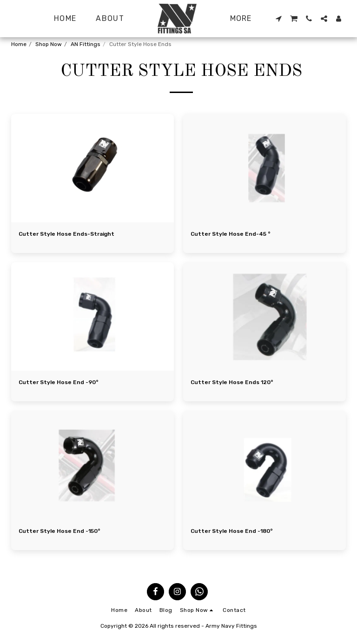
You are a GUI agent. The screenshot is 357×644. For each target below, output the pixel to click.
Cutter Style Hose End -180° (232, 531)
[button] (278, 19)
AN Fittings (86, 44)
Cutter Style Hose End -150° (59, 531)
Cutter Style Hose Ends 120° (232, 382)
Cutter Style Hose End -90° (59, 382)
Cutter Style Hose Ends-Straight (66, 234)
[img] (93, 168)
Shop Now (49, 44)
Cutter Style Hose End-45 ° (231, 234)
